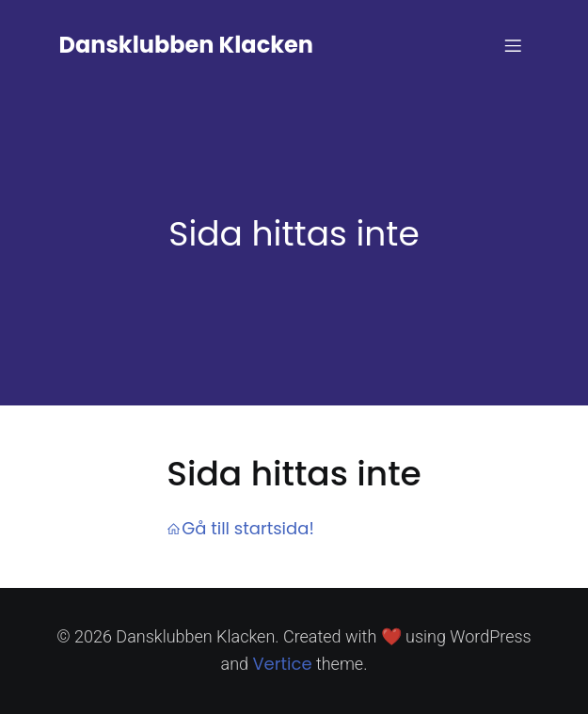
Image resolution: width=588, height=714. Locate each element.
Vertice (282, 664)
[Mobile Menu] (514, 45)
